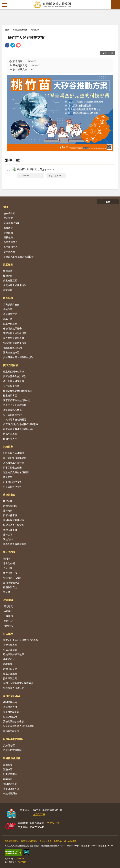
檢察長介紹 (9, 213)
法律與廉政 (9, 495)
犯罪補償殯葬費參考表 (15, 343)
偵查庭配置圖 (10, 280)
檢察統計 (8, 611)
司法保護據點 (10, 650)
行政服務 (8, 616)
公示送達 (8, 568)
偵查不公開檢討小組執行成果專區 (21, 424)
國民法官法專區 (11, 352)
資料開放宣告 (46, 841)
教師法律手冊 (10, 530)
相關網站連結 (10, 784)
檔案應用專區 (10, 395)
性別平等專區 (10, 439)
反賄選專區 (9, 745)
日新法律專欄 (10, 515)
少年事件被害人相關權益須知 (18, 357)
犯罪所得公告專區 (12, 578)
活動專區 (8, 769)
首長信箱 (8, 309)
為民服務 (8, 298)
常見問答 (8, 477)
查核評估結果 (10, 717)
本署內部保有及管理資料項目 (18, 429)
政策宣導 (35, 30)
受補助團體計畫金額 (14, 721)
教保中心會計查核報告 (15, 405)
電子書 (7, 592)
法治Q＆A (8, 539)
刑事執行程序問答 (12, 482)
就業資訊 (8, 779)
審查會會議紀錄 (11, 712)
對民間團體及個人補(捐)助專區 (19, 726)
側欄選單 (5, 5)
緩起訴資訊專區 (12, 696)
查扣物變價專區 (11, 582)
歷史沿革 (8, 218)
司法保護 (8, 634)
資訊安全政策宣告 (29, 841)
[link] (7, 46)
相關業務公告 (10, 702)
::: (2, 2)
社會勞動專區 (10, 645)
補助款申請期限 (11, 731)
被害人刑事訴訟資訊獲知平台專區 (21, 640)
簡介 (6, 207)
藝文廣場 (8, 290)
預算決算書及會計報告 (15, 376)
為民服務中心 (11, 247)
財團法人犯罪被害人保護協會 (19, 257)
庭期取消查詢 (10, 587)
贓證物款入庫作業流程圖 (16, 472)
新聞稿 (7, 558)
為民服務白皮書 (11, 304)
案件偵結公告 (10, 573)
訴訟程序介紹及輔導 (14, 453)
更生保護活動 (10, 678)
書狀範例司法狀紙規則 (15, 458)
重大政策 (8, 228)
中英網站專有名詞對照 (15, 419)
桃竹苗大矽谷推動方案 (26, 37)
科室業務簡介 (11, 242)
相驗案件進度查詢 (12, 348)
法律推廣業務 (10, 669)
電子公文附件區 (11, 789)
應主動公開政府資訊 (14, 371)
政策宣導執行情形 (12, 410)
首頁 (7, 30)
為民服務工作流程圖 (14, 463)
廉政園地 (8, 501)
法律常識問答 (10, 506)
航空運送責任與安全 (14, 525)
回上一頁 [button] (109, 53)
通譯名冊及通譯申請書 (15, 333)
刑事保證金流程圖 (12, 467)
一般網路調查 (10, 793)
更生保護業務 (10, 674)
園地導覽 (8, 606)
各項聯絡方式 (10, 314)
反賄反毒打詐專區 (13, 739)
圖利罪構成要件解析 (14, 520)
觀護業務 (8, 664)
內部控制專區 (10, 434)
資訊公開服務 (10, 365)
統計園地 (8, 600)
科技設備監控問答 (12, 487)
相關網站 (8, 626)
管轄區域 (8, 233)
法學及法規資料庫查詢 (15, 544)
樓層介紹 (8, 276)
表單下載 (8, 319)
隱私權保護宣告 (12, 841)
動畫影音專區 (10, 774)
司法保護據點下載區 (14, 654)
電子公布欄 (9, 552)
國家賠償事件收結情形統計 (17, 400)
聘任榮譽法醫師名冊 (14, 338)
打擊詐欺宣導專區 (12, 750)
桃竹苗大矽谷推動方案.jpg (36, 169)
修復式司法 (9, 659)
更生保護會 (9, 252)
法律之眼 (8, 534)
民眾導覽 (8, 265)
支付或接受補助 (11, 386)
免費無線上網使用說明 (15, 285)
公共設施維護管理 (12, 415)
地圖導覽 (8, 271)
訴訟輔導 (8, 447)
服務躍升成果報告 (12, 328)
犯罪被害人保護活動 (14, 688)
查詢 (115, 5)
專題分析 (8, 621)
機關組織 (8, 237)
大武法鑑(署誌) (11, 223)
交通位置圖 (39, 814)
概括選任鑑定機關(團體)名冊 (18, 391)
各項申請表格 (10, 707)
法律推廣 (8, 510)
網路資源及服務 (20, 30)
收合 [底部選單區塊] (108, 202)
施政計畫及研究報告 (14, 381)
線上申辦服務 (10, 324)
